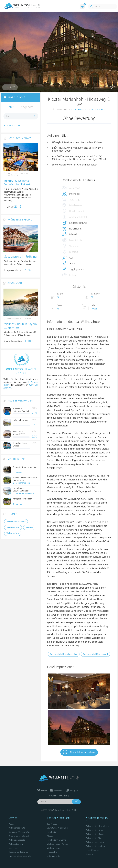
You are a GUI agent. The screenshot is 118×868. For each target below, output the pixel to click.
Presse (11, 824)
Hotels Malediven (93, 850)
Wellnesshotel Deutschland (95, 654)
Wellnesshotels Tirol (94, 838)
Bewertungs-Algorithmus (58, 828)
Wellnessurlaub (13, 527)
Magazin (51, 836)
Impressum (13, 856)
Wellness (29, 527)
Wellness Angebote (17, 840)
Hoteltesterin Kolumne (57, 840)
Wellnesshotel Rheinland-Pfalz (64, 654)
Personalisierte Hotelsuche (20, 836)
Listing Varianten (54, 856)
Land (9, 116)
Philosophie (52, 852)
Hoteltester (52, 832)
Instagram (72, 791)
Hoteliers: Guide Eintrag (18, 852)
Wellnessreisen (13, 533)
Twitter (42, 791)
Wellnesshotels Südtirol (95, 846)
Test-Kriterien (52, 824)
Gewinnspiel (14, 848)
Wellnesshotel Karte (17, 828)
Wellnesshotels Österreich (96, 834)
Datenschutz (26, 856)
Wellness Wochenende (16, 522)
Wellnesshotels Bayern (95, 830)
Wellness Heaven (54, 848)
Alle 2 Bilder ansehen (79, 752)
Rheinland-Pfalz (80, 109)
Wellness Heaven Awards (58, 844)
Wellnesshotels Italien (95, 842)
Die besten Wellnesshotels (19, 832)
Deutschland (98, 109)
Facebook (56, 791)
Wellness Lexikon (16, 844)
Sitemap (89, 854)
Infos (10, 87)
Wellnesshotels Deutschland (97, 826)
